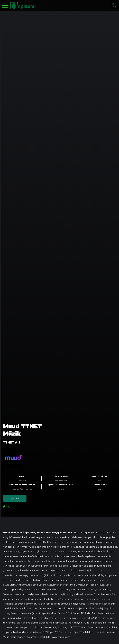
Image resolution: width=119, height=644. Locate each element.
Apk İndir (15, 498)
